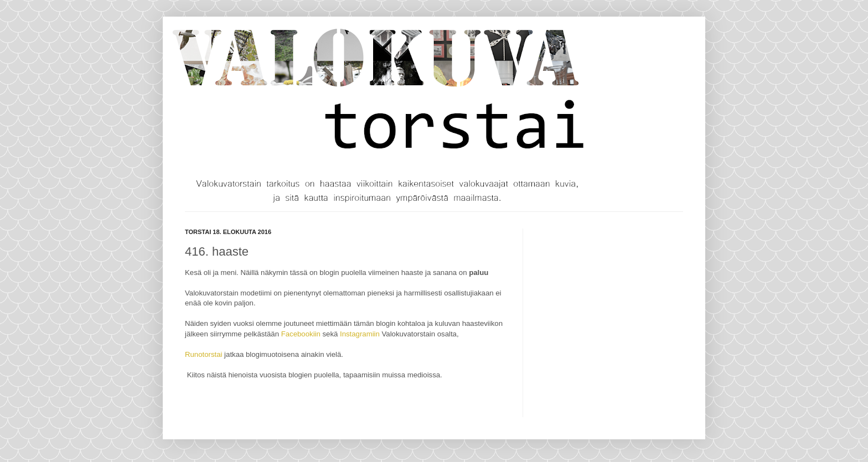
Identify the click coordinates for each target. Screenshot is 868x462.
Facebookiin (301, 334)
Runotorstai (203, 354)
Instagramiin (360, 334)
